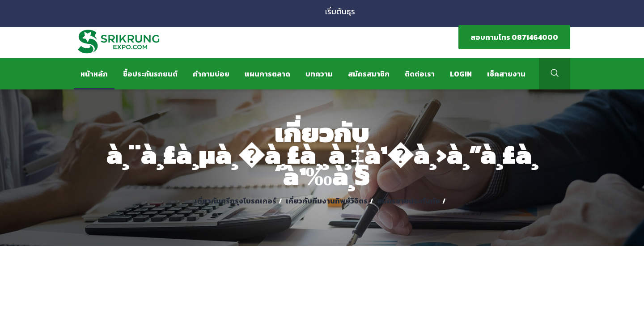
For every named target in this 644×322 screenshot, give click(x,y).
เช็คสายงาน (506, 74)
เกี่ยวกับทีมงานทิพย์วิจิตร (327, 201)
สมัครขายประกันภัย (409, 201)
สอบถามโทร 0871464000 (514, 37)
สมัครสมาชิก (369, 74)
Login (461, 74)
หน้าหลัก (94, 74)
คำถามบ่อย (211, 74)
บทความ (319, 74)
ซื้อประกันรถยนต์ (150, 74)
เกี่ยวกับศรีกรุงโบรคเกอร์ (235, 201)
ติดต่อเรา (420, 74)
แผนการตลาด (267, 74)
